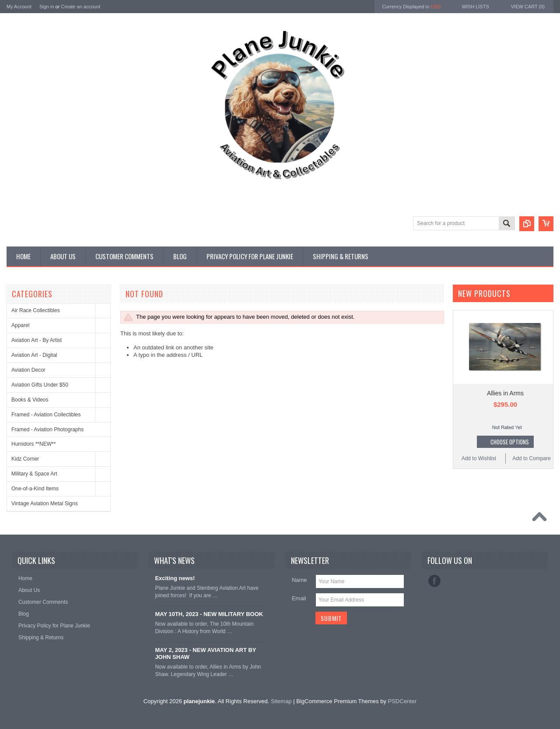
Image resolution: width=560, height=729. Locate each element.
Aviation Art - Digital (34, 355)
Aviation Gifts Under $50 (40, 385)
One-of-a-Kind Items (35, 489)
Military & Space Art (34, 474)
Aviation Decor (28, 370)
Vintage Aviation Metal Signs (45, 504)
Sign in (47, 7)
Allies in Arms (505, 393)
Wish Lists (475, 7)
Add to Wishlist (479, 458)
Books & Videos (30, 400)
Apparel (20, 325)
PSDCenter (402, 701)
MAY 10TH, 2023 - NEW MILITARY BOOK (209, 614)
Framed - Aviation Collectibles (46, 415)
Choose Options (510, 442)
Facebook (434, 581)
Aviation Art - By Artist (37, 340)
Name (299, 580)
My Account (19, 7)
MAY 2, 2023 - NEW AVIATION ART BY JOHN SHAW (205, 654)
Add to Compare (531, 458)
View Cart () (528, 7)
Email (299, 598)
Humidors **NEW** (33, 444)
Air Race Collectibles (36, 310)
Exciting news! (175, 578)
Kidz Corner (25, 459)
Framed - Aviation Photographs (47, 430)
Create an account (80, 7)
